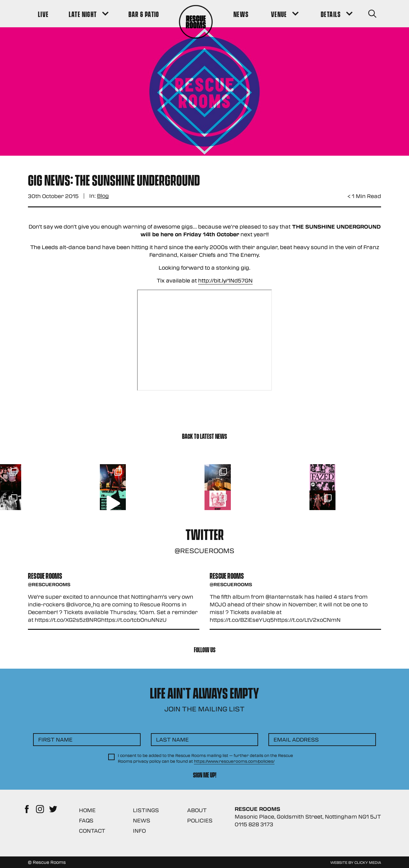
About (197, 810)
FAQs (86, 820)
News (142, 820)
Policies (200, 820)
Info (139, 831)
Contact (92, 831)
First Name (55, 739)
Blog (103, 196)
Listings (146, 810)
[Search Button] (372, 14)
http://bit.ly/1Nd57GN (225, 280)
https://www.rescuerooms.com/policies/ (234, 761)
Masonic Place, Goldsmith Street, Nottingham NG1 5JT (308, 816)
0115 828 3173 (254, 824)
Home (87, 810)
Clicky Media (368, 862)
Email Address (296, 739)
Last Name (172, 739)
